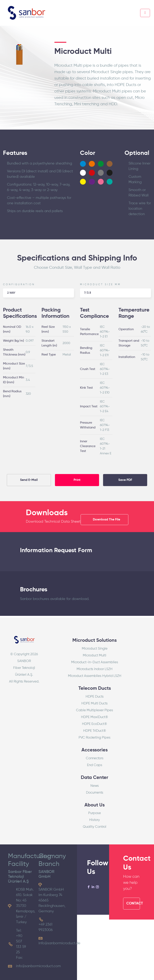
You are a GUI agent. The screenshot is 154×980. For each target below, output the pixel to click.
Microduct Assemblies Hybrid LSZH (95, 676)
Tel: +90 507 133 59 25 (21, 941)
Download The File (106, 520)
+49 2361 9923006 (46, 927)
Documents (95, 793)
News (95, 786)
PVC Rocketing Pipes (95, 738)
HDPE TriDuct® (95, 731)
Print (77, 480)
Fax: (19, 958)
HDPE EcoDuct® (95, 724)
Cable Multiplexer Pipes (95, 710)
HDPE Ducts (95, 697)
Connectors (95, 758)
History (95, 820)
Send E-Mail (29, 480)
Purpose (95, 813)
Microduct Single (95, 649)
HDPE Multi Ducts (95, 704)
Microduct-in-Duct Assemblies (95, 662)
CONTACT (133, 903)
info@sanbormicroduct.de (59, 943)
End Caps (95, 765)
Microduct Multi (95, 656)
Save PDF (125, 480)
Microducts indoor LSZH (95, 669)
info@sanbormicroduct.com (38, 966)
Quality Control (95, 827)
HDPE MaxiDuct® (95, 717)
